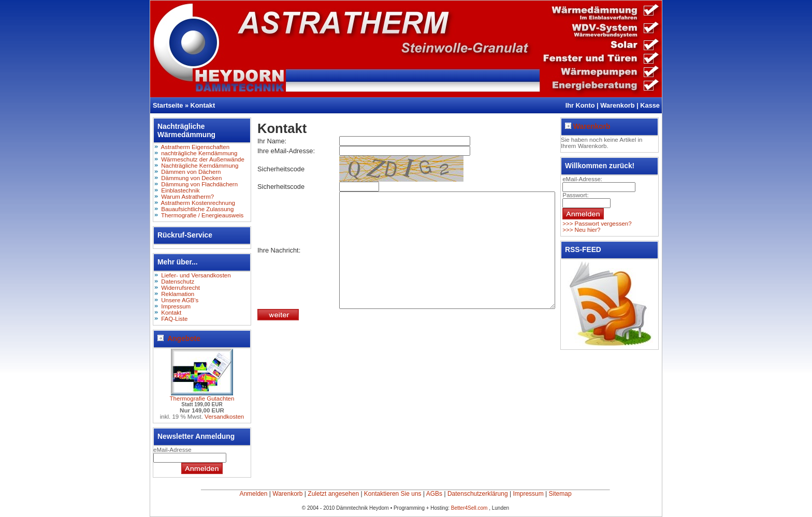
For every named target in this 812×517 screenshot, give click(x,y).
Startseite (168, 105)
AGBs (434, 494)
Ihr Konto (580, 105)
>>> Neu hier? (581, 230)
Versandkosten (224, 417)
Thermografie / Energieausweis (202, 215)
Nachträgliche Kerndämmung (200, 166)
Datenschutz (178, 282)
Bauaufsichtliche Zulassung (197, 209)
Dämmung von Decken (191, 178)
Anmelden (253, 494)
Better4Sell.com (470, 508)
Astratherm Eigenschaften (195, 147)
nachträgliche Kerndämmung (199, 153)
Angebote (179, 338)
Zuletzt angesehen (333, 494)
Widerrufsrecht (180, 288)
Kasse (650, 105)
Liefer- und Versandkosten (196, 275)
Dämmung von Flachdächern (199, 184)
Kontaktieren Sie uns (393, 494)
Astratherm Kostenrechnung (198, 203)
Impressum (176, 306)
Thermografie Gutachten (202, 398)
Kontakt (203, 105)
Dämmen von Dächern (191, 172)
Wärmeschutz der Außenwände (203, 159)
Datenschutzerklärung (478, 494)
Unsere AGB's (180, 300)
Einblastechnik (180, 190)
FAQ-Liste (174, 319)
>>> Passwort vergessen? (596, 224)
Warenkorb (617, 105)
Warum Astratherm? (187, 197)
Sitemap (560, 494)
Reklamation (178, 294)
